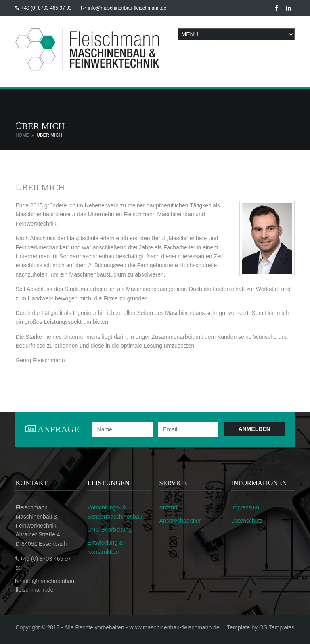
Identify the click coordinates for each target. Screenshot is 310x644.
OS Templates (277, 627)
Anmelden (254, 429)
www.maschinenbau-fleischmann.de (174, 627)
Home (22, 135)
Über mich (49, 135)
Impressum (245, 507)
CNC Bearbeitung (109, 530)
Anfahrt (169, 507)
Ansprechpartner (180, 521)
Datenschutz (247, 521)
